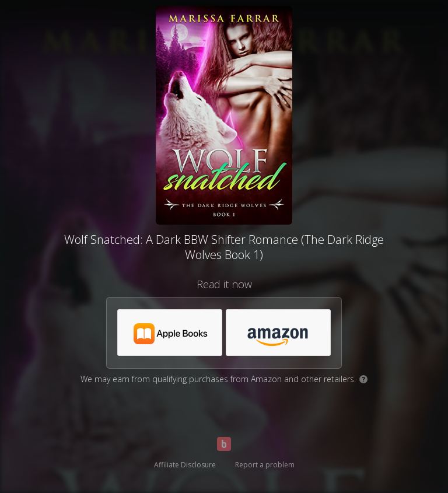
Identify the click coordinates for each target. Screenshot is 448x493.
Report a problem (265, 465)
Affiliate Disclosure (185, 465)
